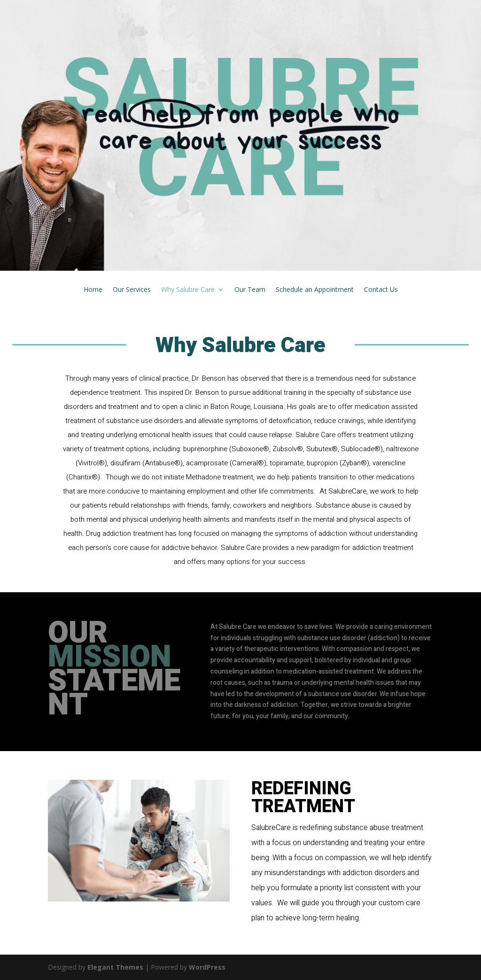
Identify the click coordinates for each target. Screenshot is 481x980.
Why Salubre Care (188, 290)
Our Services (132, 290)
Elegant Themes (115, 967)
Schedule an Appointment (315, 290)
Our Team (250, 290)
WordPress (207, 967)
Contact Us (381, 290)
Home (93, 290)
